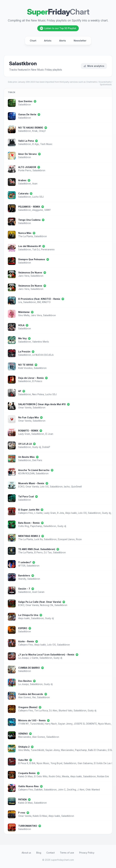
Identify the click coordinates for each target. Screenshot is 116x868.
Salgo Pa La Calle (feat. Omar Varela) (40, 602)
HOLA (21, 325)
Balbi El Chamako (97, 750)
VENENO (23, 734)
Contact (51, 853)
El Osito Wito (41, 776)
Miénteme (24, 312)
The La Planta (26, 236)
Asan (35, 184)
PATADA (22, 799)
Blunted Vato (66, 710)
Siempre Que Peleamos (32, 259)
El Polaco (37, 381)
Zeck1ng (71, 790)
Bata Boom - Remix (29, 523)
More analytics (94, 66)
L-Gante (38, 513)
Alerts (63, 41)
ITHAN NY (24, 724)
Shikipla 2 (24, 747)
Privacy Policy (87, 853)
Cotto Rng (24, 526)
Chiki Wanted (93, 790)
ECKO (21, 487)
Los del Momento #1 (30, 246)
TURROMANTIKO (28, 826)
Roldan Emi (103, 776)
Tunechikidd (37, 724)
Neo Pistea (38, 394)
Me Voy (22, 338)
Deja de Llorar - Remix (31, 378)
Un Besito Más (26, 457)
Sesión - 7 (24, 589)
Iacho (67, 487)
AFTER (22, 566)
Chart (33, 41)
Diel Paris (37, 460)
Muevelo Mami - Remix (31, 483)
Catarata (23, 193)
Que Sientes (25, 101)
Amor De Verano (27, 154)
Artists (48, 41)
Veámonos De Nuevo (30, 273)
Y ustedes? (25, 562)
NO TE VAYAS (26, 365)
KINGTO (46, 302)
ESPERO (23, 628)
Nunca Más (25, 233)
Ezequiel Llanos (66, 539)
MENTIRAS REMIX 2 (29, 536)
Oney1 (42, 131)
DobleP (46, 447)
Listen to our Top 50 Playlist (58, 28)
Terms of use (67, 853)
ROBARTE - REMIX (28, 431)
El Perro (38, 552)
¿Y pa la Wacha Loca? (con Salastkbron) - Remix (46, 655)
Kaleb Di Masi (25, 776)
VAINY (48, 210)
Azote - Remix (26, 641)
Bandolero (24, 575)
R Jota (61, 513)
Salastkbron (25, 104)
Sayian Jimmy (65, 724)
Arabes (22, 180)
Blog (39, 853)
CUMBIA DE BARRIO (29, 668)
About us (26, 853)
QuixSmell (76, 487)
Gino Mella (24, 315)
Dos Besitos (25, 681)
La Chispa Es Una (28, 615)
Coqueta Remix (27, 773)
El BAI (111, 750)
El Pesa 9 (23, 763)
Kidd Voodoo (25, 368)
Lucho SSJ (38, 197)
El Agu (36, 144)
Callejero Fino (26, 513)
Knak (35, 131)
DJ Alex (53, 710)
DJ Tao (48, 552)
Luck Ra (38, 539)
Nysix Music (104, 724)
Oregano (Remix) (28, 707)
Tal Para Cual (26, 496)
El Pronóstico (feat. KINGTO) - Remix (39, 299)
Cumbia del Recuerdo (31, 694)
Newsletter (80, 41)
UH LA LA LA (25, 444)
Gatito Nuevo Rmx (28, 786)
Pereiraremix (48, 249)
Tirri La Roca (41, 710)
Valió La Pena (26, 141)
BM (39, 302)
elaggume (38, 210)
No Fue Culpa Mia (28, 417)
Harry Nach (51, 724)
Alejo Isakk (71, 513)
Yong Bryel (56, 763)
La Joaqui (23, 658)
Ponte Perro (25, 170)
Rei (34, 697)
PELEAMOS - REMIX (29, 207)
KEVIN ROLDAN (26, 473)
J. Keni (81, 790)
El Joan (49, 434)
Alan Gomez (25, 697)
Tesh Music (46, 144)
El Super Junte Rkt (29, 510)
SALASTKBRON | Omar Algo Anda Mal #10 (42, 404)
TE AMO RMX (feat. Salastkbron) (37, 549)
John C (62, 790)
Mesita (65, 776)
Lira (20, 302)
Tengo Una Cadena (29, 220)
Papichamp (36, 526)
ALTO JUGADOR (27, 167)
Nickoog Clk (47, 605)
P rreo (22, 813)
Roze (79, 539)
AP (20, 391)
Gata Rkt (23, 760)
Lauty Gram (24, 434)
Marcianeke (25, 737)
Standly (22, 579)
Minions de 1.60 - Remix (32, 720)
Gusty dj (37, 447)
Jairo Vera (24, 276)
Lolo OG (44, 487)
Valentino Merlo (41, 342)
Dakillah (38, 790)
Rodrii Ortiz (55, 776)
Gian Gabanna (85, 763)
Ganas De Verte (27, 114)
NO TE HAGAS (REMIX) (31, 128)
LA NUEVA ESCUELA (43, 355)
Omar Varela (25, 407)
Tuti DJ (36, 249)
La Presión (24, 352)
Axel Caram (38, 592)
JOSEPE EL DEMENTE (85, 724)
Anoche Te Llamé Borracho (34, 470)
